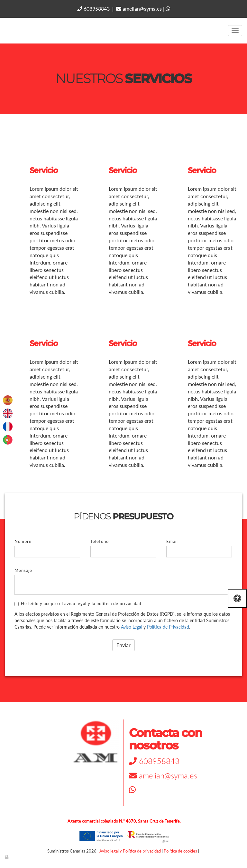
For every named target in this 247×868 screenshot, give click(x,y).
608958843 (93, 9)
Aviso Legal (132, 627)
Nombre (23, 541)
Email (172, 541)
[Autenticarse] (7, 857)
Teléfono (100, 541)
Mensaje (23, 570)
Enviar (123, 645)
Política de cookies (180, 851)
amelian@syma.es (139, 9)
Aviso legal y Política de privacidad (130, 851)
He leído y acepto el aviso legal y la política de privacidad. (78, 603)
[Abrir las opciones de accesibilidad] (237, 598)
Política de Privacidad (168, 627)
